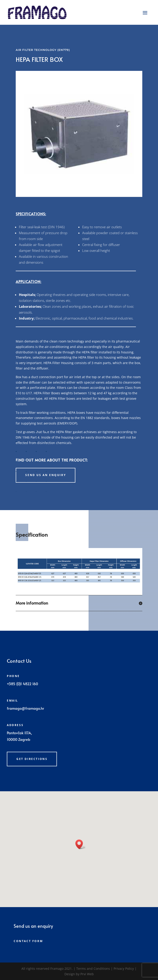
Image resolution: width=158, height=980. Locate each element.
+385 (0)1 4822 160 (22, 684)
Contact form (28, 941)
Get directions (32, 759)
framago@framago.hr (25, 708)
